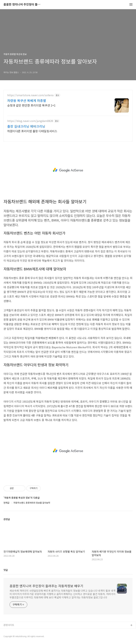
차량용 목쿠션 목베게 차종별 (27, 100)
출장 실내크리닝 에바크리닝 (26, 126)
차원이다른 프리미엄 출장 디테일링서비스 (32, 131)
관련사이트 (9, 625)
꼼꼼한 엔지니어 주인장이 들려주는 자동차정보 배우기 (23, 5)
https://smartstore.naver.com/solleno (30, 95)
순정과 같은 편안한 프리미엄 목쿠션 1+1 (31, 105)
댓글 (6, 570)
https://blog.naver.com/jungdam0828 (30, 121)
